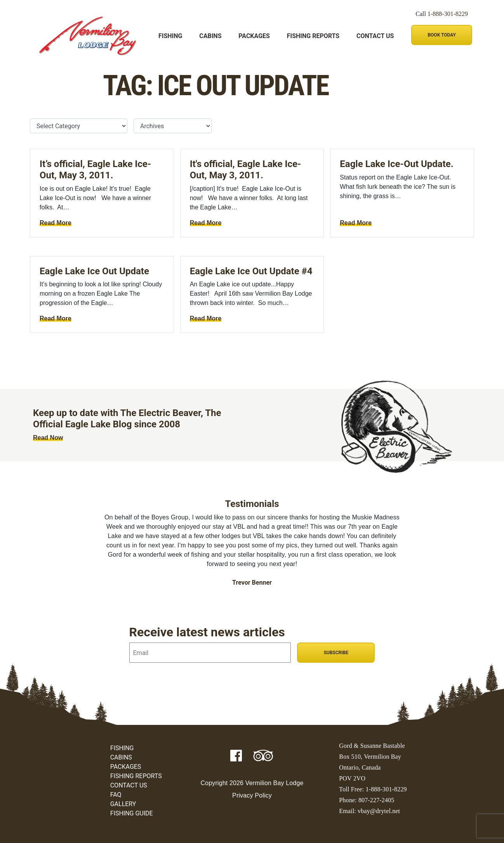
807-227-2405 (376, 800)
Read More (56, 223)
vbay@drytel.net (379, 811)
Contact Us (375, 36)
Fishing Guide (132, 813)
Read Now (48, 438)
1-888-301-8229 (448, 14)
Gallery (123, 804)
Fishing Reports (313, 36)
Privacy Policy (252, 795)
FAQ (116, 795)
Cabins (210, 36)
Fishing (170, 36)
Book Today (441, 35)
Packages (254, 36)
